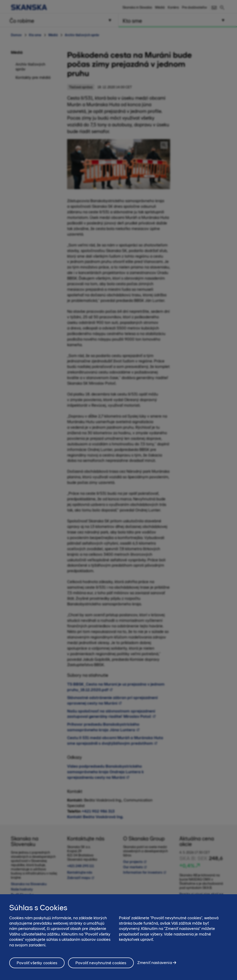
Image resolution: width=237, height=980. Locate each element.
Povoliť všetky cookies (37, 963)
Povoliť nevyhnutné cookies (101, 963)
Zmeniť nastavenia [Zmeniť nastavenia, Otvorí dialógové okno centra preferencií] (155, 963)
